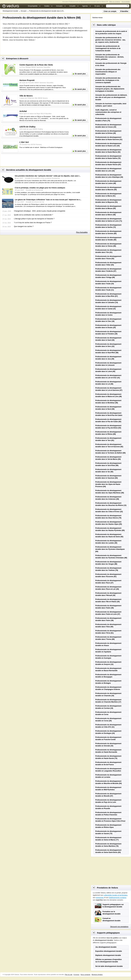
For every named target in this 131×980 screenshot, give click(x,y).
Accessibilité (126, 2)
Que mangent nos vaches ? (24, 226)
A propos (76, 975)
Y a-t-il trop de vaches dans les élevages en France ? (33, 223)
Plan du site (68, 975)
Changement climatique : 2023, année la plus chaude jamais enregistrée (40, 211)
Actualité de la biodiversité (34, 190)
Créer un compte (110, 11)
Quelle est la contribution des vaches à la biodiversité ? (33, 215)
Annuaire (24, 11)
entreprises (100, 898)
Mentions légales (97, 975)
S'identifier (124, 11)
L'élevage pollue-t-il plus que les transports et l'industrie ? (34, 219)
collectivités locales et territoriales (116, 895)
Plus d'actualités (82, 232)
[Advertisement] (34, 47)
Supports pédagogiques (108, 933)
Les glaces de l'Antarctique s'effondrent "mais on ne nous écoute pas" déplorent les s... (48, 200)
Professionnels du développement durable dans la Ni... (47, 11)
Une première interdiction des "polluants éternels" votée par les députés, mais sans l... (48, 176)
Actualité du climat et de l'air (35, 202)
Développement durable (10, 11)
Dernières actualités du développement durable (29, 170)
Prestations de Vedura (107, 888)
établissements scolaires (118, 898)
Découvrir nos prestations (119, 927)
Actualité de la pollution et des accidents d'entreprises (42, 178)
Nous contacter (85, 975)
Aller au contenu (115, 2)
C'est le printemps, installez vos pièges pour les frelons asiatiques (40, 188)
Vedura (14, 7)
